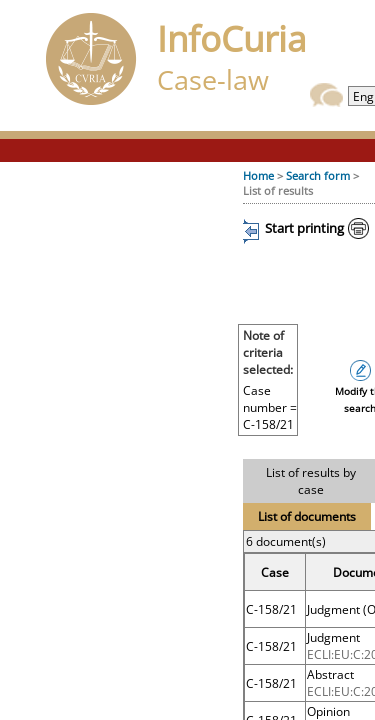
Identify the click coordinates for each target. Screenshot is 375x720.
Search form (318, 175)
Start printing (304, 228)
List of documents (307, 516)
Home (258, 175)
